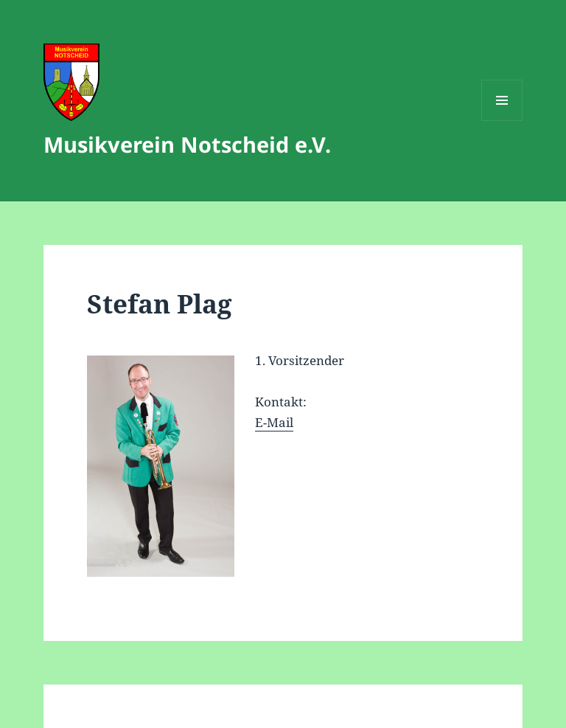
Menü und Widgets (502, 121)
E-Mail (274, 422)
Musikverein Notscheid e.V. (187, 144)
